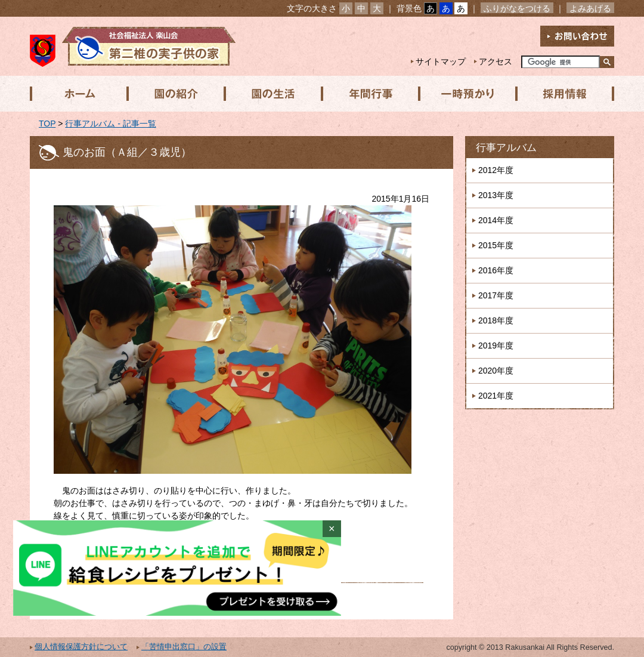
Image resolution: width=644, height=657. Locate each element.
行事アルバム (506, 148)
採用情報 (561, 94)
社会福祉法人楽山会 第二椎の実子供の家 (133, 46)
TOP (47, 124)
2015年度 (496, 245)
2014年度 (496, 220)
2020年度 (496, 371)
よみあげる (590, 8)
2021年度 (496, 396)
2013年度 (496, 195)
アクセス (496, 61)
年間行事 (368, 94)
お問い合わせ (577, 36)
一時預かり (465, 94)
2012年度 (496, 170)
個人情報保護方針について (81, 647)
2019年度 (496, 346)
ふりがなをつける (517, 8)
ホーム (78, 94)
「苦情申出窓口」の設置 (184, 647)
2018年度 (496, 320)
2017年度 (496, 295)
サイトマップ (441, 61)
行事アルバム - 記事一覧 (110, 124)
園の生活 (271, 94)
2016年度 (496, 270)
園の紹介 (175, 94)
